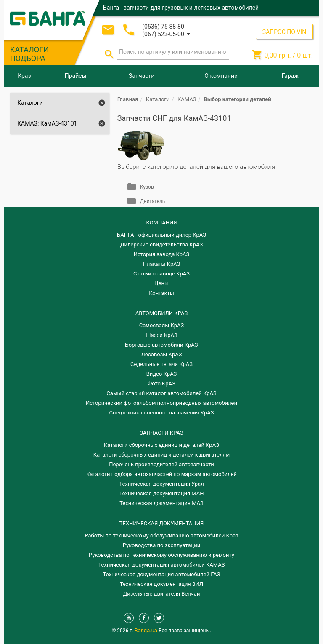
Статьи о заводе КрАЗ (161, 274)
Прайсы (76, 76)
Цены (161, 283)
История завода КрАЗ (162, 254)
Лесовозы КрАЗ (162, 354)
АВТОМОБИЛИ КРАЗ (161, 313)
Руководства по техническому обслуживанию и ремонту (161, 555)
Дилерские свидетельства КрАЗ (162, 245)
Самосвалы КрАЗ (161, 325)
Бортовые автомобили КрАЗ (162, 345)
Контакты (161, 293)
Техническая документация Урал (161, 484)
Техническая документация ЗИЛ (161, 584)
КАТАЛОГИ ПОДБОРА (29, 54)
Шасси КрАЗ (161, 335)
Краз (24, 76)
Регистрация (290, 23)
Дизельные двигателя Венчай (162, 594)
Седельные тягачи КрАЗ (161, 364)
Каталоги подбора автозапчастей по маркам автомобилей (161, 474)
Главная (128, 99)
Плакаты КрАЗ (161, 264)
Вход (261, 23)
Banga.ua (147, 630)
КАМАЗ (187, 99)
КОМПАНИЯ (161, 223)
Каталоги (30, 103)
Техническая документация (161, 523)
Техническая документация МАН (161, 493)
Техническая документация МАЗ (161, 503)
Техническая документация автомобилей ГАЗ (162, 574)
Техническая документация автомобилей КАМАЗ (161, 565)
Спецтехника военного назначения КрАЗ (162, 413)
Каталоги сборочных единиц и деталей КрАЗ (161, 445)
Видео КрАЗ (162, 374)
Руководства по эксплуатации (162, 545)
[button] (166, 33)
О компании (221, 76)
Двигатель (152, 201)
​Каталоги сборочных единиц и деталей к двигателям (161, 455)
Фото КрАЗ (161, 383)
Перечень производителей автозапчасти (161, 464)
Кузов (147, 187)
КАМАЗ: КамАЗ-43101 (47, 123)
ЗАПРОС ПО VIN (284, 32)
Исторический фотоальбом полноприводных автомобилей (161, 403)
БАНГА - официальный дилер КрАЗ (161, 235)
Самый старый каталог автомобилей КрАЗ (161, 393)
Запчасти (142, 76)
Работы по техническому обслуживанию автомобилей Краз (161, 536)
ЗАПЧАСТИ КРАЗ (161, 433)
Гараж (290, 76)
